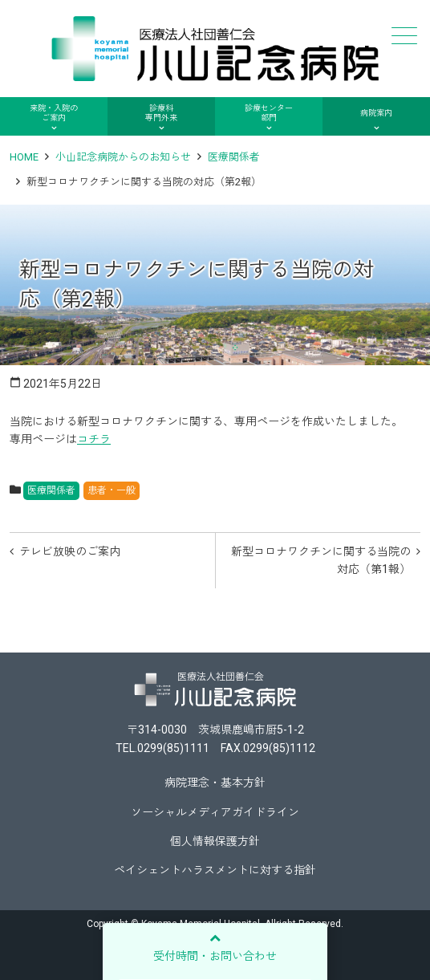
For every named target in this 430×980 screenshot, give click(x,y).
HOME (24, 157)
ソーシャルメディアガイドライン (215, 812)
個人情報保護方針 (215, 841)
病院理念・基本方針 (215, 783)
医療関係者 (234, 157)
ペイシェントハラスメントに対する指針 (215, 870)
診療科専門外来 (161, 113)
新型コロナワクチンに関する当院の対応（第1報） (321, 560)
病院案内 (376, 113)
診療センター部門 (269, 113)
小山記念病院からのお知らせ (123, 157)
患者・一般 (112, 490)
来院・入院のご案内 (54, 113)
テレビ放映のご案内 (70, 551)
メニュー (403, 36)
